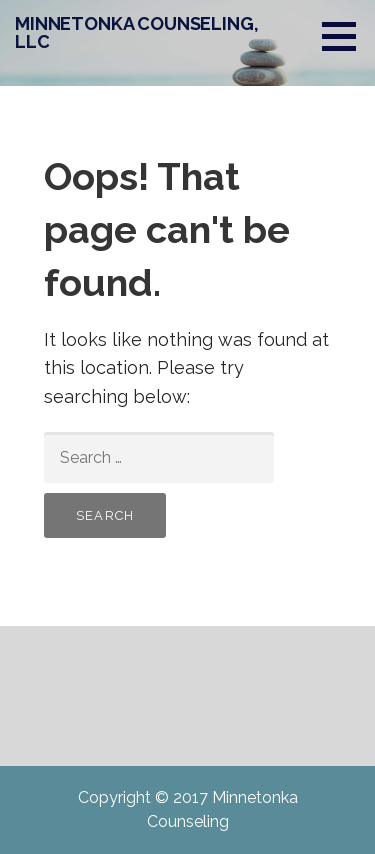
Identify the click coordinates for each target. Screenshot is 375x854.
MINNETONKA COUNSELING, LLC (136, 32)
